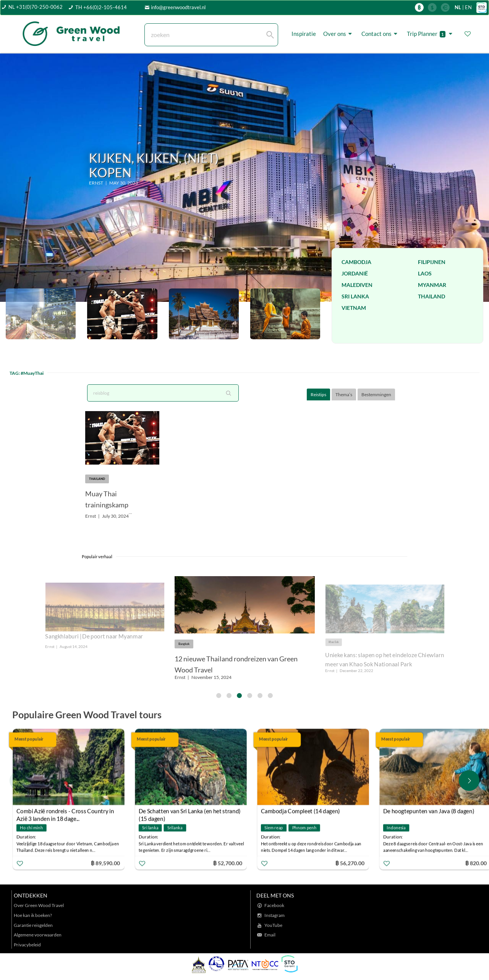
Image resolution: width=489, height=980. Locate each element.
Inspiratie (304, 34)
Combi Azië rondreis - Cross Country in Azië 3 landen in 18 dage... (65, 812)
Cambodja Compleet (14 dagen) (300, 811)
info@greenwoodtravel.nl (178, 7)
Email (270, 935)
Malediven (357, 285)
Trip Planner (431, 34)
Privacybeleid (27, 945)
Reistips (318, 394)
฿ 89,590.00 (105, 863)
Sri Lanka (355, 296)
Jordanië (355, 273)
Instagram (274, 915)
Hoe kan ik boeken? (33, 915)
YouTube (273, 925)
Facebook (274, 905)
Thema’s (344, 394)
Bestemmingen (376, 394)
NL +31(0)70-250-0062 (36, 7)
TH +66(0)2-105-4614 (101, 7)
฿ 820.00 (476, 863)
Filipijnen (432, 262)
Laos (425, 273)
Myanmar (432, 285)
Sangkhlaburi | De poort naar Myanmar (94, 636)
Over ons (339, 34)
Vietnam (354, 308)
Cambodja (356, 262)
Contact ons (381, 34)
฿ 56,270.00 (350, 863)
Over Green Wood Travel (39, 905)
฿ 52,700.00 (228, 863)
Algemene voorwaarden (38, 935)
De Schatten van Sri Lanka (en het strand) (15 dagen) (190, 812)
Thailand (432, 296)
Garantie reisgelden (33, 925)
